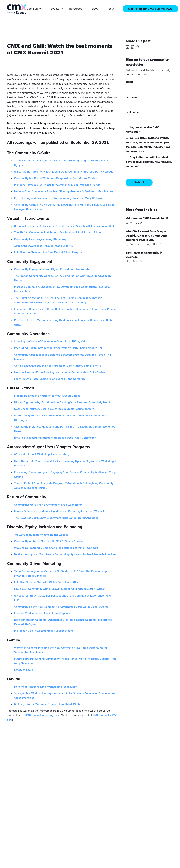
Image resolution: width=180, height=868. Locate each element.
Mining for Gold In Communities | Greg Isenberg (44, 631)
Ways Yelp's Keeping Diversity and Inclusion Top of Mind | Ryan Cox (56, 548)
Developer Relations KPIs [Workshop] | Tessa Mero (45, 687)
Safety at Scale (24, 670)
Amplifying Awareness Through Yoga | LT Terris (43, 246)
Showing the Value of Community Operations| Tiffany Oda (50, 342)
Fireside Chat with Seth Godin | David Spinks (42, 613)
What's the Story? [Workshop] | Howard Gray (42, 455)
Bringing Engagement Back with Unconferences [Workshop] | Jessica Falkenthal (64, 226)
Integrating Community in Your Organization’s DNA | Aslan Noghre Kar (58, 348)
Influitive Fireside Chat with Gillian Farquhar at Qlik (46, 582)
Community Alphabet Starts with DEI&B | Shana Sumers (49, 541)
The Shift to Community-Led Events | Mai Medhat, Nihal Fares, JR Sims (58, 233)
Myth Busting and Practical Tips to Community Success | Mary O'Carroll (59, 198)
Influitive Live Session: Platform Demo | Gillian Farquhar (49, 252)
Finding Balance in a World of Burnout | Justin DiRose (47, 396)
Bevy (95, 9)
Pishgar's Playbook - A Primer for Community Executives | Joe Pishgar (58, 185)
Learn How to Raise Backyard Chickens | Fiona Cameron (49, 379)
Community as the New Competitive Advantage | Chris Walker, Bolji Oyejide (61, 607)
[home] (17, 9)
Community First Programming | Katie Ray (40, 239)
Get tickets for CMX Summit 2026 (150, 9)
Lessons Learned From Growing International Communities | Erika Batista (60, 372)
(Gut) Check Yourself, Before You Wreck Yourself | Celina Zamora (54, 409)
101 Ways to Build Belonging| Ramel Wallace (41, 535)
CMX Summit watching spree (43, 715)
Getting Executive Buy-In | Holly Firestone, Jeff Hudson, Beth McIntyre (58, 366)
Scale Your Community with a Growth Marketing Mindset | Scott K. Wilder (60, 589)
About (110, 9)
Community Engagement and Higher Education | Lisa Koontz (52, 269)
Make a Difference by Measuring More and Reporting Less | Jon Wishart (59, 511)
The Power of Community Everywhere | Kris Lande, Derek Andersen (56, 518)
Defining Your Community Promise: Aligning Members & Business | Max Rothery (64, 191)
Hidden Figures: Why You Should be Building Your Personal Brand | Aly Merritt (63, 402)
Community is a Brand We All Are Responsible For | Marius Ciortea (56, 178)
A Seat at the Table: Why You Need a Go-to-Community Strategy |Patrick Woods (64, 172)
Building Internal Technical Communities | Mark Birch (47, 704)
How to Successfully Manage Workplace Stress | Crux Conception (55, 438)
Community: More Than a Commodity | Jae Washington (48, 505)
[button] (34, 9)
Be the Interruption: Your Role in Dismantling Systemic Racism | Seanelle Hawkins (65, 554)
